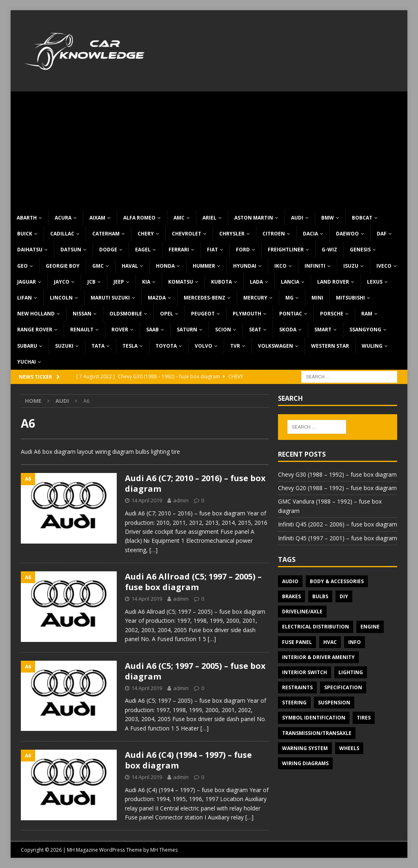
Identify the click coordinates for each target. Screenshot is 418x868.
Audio (290, 581)
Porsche (332, 314)
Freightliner (286, 250)
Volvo (203, 346)
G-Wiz (329, 250)
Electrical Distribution (316, 627)
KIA (146, 282)
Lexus (375, 282)
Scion (223, 330)
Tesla (130, 346)
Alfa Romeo (139, 218)
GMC (98, 266)
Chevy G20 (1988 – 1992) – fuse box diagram (337, 488)
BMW (328, 218)
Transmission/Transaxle (317, 733)
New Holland (36, 314)
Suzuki (64, 346)
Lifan (24, 298)
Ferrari (179, 250)
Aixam (97, 218)
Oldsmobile (126, 314)
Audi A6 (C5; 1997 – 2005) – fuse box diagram (195, 671)
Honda (165, 266)
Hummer (204, 266)
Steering (294, 703)
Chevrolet (187, 234)
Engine (370, 627)
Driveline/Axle (302, 612)
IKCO (280, 266)
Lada (256, 282)
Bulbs (320, 596)
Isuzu (351, 266)
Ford (243, 250)
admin (181, 500)
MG (289, 298)
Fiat (212, 250)
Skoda (288, 330)
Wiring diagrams (305, 763)
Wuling (372, 346)
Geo (22, 266)
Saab (152, 330)
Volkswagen (276, 346)
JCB (91, 282)
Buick (25, 234)
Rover (120, 330)
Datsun (71, 250)
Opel (167, 314)
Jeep (119, 282)
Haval (130, 266)
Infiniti (315, 266)
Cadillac (62, 234)
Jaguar (27, 282)
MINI (317, 298)
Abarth (27, 218)
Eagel (143, 250)
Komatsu (181, 282)
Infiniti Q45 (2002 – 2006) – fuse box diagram (338, 524)
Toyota (166, 346)
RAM (367, 314)
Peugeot (203, 314)
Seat (255, 330)
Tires (364, 718)
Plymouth (247, 314)
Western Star (330, 346)
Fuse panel (297, 642)
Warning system (305, 748)
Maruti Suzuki (110, 298)
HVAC (330, 642)
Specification (343, 687)
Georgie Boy (63, 266)
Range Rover (35, 330)
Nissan (82, 314)
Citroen (274, 234)
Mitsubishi (350, 298)
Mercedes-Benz (205, 298)
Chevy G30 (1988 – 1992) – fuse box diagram (337, 474)
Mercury (255, 298)
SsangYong (365, 330)
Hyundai (245, 266)
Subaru (27, 346)
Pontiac (291, 314)
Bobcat (362, 218)
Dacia (310, 234)
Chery (146, 234)
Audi (297, 218)
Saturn (187, 330)
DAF (382, 234)
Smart (323, 330)
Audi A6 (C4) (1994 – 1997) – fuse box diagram (188, 760)
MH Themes (164, 850)
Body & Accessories (337, 581)
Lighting (351, 672)
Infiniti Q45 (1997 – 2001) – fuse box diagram (338, 538)
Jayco (62, 282)
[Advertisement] (209, 149)
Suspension (334, 703)
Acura (63, 218)
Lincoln (61, 298)
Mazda (157, 298)
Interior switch (305, 672)
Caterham (106, 234)
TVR (235, 346)
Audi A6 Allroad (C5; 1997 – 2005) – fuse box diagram (193, 582)
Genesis (360, 250)
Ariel (209, 218)
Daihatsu (30, 250)
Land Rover (333, 282)
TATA (98, 346)
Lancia (290, 282)
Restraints (297, 687)
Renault (82, 330)
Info (355, 642)
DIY (344, 596)
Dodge (108, 250)
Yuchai (27, 362)
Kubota (221, 282)
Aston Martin (254, 218)
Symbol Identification (314, 718)
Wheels (349, 748)
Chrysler (232, 234)
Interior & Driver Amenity (318, 657)
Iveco (384, 266)
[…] (153, 550)
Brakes (291, 596)
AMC (179, 218)
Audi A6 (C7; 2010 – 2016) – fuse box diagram (195, 483)
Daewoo (347, 234)
